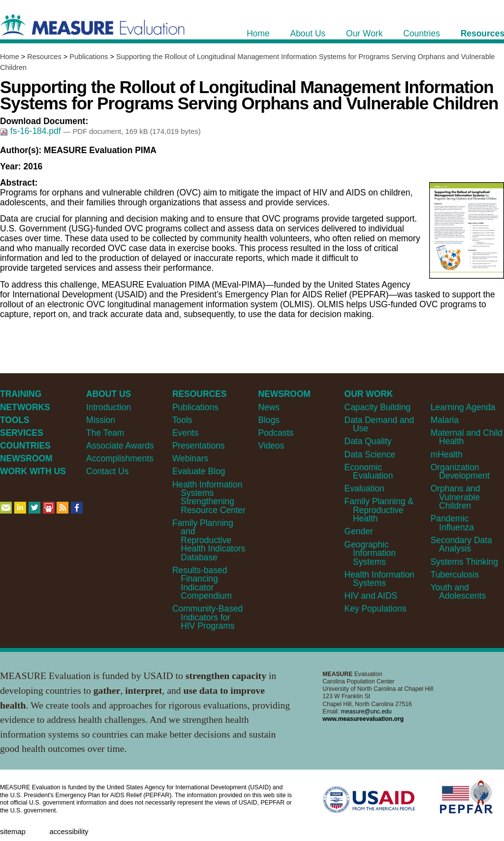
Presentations (199, 446)
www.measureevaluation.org (363, 719)
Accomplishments (120, 458)
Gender (359, 531)
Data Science (370, 454)
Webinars (190, 458)
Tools (182, 420)
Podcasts (276, 433)
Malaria (445, 420)
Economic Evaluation (369, 471)
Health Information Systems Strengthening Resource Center (209, 497)
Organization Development (460, 471)
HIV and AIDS (371, 596)
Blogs (269, 420)
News (269, 407)
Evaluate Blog (199, 471)
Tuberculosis (455, 575)
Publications (89, 57)
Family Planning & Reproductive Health (379, 510)
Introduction (109, 407)
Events (185, 433)
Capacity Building (378, 407)
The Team (105, 433)
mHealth (447, 454)
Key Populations (376, 609)
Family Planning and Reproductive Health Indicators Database (209, 540)
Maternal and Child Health (467, 437)
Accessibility (69, 832)
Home (10, 57)
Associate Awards (120, 446)
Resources (44, 57)
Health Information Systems (379, 579)
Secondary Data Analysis (461, 544)
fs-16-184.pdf (31, 131)
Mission (101, 420)
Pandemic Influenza (452, 523)
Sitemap (13, 832)
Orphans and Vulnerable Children (456, 497)
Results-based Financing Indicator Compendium (202, 583)
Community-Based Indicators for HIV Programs (207, 617)
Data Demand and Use (379, 424)
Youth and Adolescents (458, 592)
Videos (271, 446)
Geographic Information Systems (370, 553)
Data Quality (368, 441)
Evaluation (364, 488)
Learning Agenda (463, 407)
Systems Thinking (464, 562)
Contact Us (107, 471)
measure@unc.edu (366, 712)
